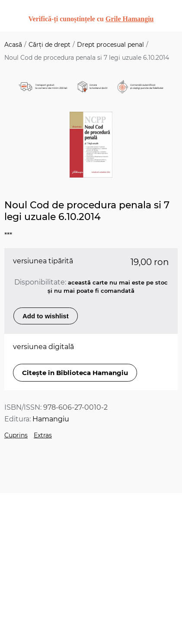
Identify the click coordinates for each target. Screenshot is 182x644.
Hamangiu (51, 419)
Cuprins (16, 435)
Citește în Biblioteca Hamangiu (75, 373)
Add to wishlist (46, 316)
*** (8, 235)
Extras (43, 435)
